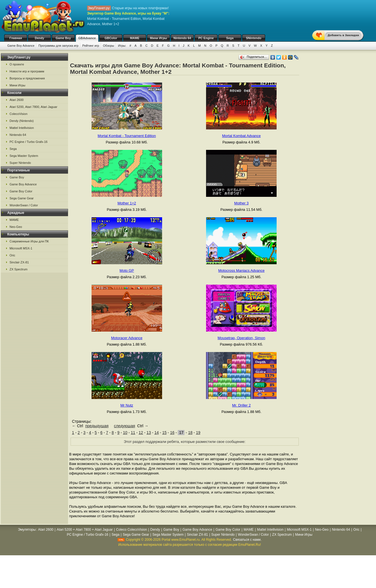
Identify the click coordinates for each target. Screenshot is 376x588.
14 (157, 433)
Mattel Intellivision (22, 128)
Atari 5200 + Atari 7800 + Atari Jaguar (85, 530)
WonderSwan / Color (24, 205)
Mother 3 (241, 203)
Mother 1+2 (127, 203)
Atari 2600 (17, 100)
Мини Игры (159, 38)
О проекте (17, 64)
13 (149, 433)
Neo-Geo (16, 227)
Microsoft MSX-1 (21, 248)
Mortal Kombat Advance (241, 136)
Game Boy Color (21, 191)
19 (198, 433)
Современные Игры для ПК (29, 241)
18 (190, 433)
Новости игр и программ (27, 71)
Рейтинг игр (91, 46)
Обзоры (109, 46)
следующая (124, 426)
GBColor (111, 38)
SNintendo (254, 38)
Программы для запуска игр (58, 46)
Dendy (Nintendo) (22, 121)
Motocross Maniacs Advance (241, 271)
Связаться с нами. (247, 540)
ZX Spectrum (18, 269)
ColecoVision (18, 114)
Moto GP (127, 271)
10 (125, 433)
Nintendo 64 (182, 38)
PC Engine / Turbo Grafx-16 (29, 142)
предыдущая (97, 426)
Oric (12, 255)
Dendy (39, 38)
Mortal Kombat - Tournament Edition (127, 136)
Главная (16, 38)
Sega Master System (24, 156)
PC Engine (206, 38)
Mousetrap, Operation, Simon (241, 338)
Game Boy (63, 38)
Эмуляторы (27, 530)
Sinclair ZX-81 (19, 262)
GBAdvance (87, 38)
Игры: (122, 46)
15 (164, 433)
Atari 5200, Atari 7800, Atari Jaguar (33, 107)
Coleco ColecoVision (131, 530)
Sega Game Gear (22, 198)
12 (141, 433)
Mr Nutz (127, 405)
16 (172, 433)
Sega (230, 38)
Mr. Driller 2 (241, 405)
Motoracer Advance (127, 338)
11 (133, 433)
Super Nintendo (20, 163)
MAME (135, 38)
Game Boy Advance (21, 46)
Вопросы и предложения (27, 78)
